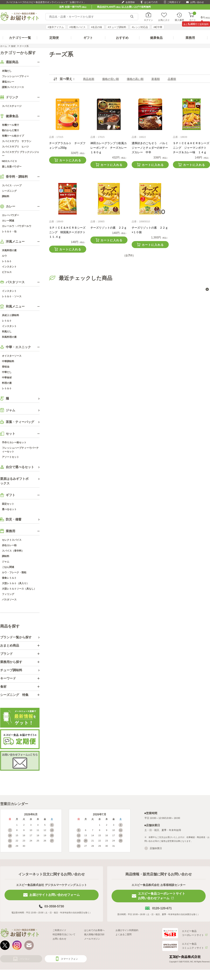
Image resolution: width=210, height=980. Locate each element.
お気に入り (164, 20)
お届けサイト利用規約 (127, 930)
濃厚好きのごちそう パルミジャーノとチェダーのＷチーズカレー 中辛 (150, 148)
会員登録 (130, 2)
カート (193, 17)
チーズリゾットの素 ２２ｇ (109, 228)
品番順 (172, 79)
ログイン (148, 20)
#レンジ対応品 (140, 27)
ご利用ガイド (174, 2)
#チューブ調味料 (117, 27)
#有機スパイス (77, 27)
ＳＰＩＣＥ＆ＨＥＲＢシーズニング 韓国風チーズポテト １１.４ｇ (69, 232)
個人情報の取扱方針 (94, 934)
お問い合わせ (197, 2)
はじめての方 (151, 2)
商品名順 (89, 79)
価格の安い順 (111, 79)
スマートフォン (69, 959)
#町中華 (158, 27)
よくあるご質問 (124, 934)
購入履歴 (179, 20)
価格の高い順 (135, 79)
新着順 (156, 79)
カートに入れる (70, 160)
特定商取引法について (64, 934)
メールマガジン (92, 939)
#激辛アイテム (56, 27)
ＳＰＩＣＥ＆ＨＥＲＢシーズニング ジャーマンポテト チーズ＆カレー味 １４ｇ (191, 148)
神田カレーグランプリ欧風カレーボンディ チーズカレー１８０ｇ (109, 148)
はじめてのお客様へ (94, 930)
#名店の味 (97, 27)
